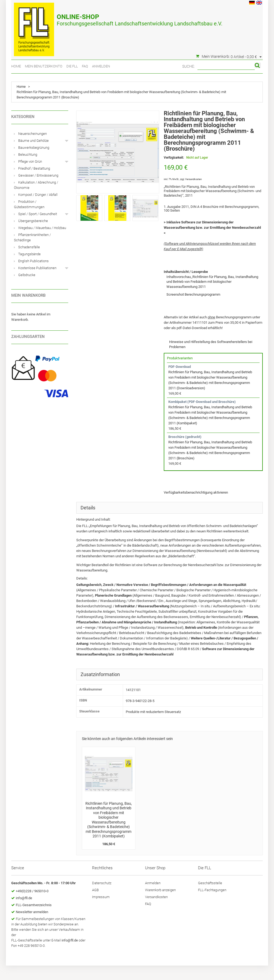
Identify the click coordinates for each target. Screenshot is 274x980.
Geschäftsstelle (210, 883)
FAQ (85, 66)
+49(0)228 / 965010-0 (32, 891)
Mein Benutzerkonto (44, 66)
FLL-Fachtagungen (212, 890)
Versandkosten (193, 179)
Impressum (101, 897)
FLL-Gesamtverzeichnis (34, 905)
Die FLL (72, 66)
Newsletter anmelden (32, 912)
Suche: (189, 66)
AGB (95, 890)
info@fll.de (24, 898)
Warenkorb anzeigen (160, 890)
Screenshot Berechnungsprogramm (193, 294)
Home (16, 66)
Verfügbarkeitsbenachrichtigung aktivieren (196, 492)
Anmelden (101, 66)
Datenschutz (102, 883)
